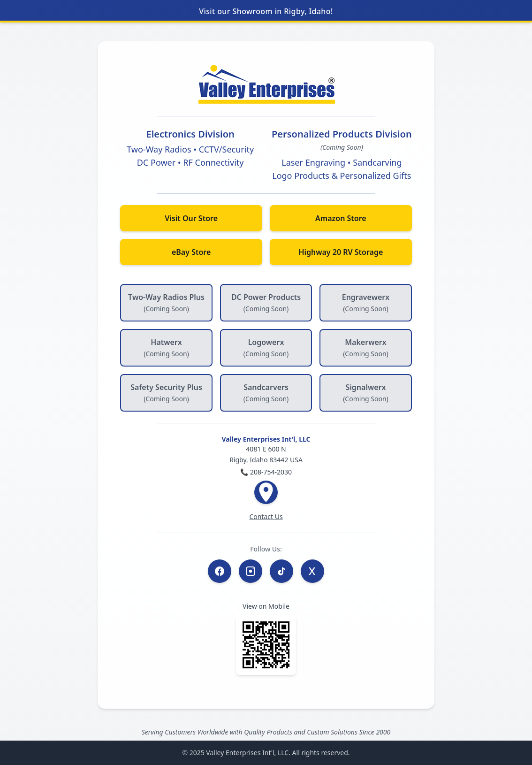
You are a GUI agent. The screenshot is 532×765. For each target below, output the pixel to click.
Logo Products (301, 176)
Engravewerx (366, 302)
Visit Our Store (191, 218)
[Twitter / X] (312, 571)
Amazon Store (341, 218)
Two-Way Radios (159, 149)
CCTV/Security (226, 149)
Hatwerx (166, 348)
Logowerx (266, 348)
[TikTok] (281, 571)
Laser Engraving (313, 162)
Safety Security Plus (166, 393)
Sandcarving (377, 162)
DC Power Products (266, 302)
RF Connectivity (213, 162)
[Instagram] (251, 571)
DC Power (156, 162)
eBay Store (191, 252)
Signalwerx (366, 393)
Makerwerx (366, 348)
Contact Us (266, 516)
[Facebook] (220, 571)
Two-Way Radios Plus (166, 302)
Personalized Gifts (376, 176)
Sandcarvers (266, 393)
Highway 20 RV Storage (341, 252)
